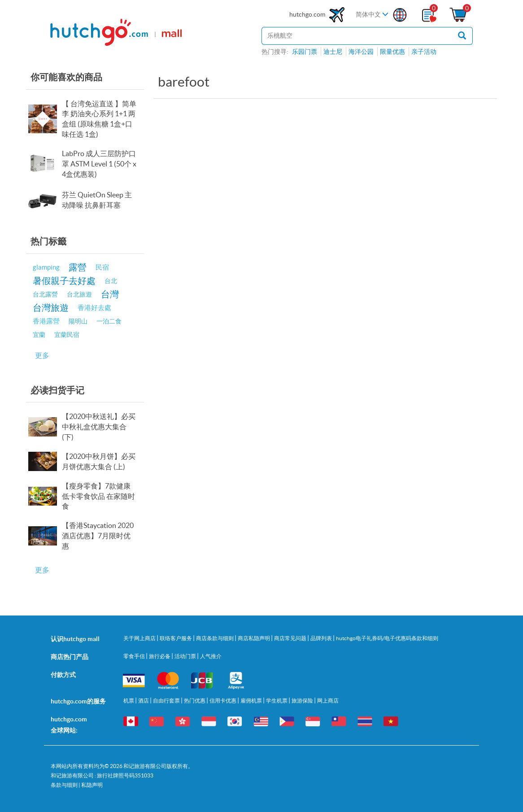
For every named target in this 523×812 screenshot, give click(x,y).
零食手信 (135, 656)
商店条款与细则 (215, 638)
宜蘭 (39, 335)
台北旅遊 (79, 294)
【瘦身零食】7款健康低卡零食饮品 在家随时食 (98, 496)
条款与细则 (64, 785)
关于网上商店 (140, 638)
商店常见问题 (291, 638)
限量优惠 (392, 52)
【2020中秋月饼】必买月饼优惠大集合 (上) (99, 461)
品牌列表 (322, 638)
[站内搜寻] (357, 36)
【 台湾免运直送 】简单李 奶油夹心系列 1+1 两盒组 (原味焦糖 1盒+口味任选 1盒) (99, 119)
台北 (111, 281)
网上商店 (328, 701)
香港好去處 (94, 308)
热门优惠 (195, 701)
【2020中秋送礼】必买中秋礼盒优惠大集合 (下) (99, 427)
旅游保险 (303, 701)
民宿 (102, 267)
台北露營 (45, 294)
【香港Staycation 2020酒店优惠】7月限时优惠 (98, 536)
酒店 (144, 701)
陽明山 (78, 321)
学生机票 (277, 701)
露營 (78, 267)
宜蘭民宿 (67, 335)
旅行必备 (160, 656)
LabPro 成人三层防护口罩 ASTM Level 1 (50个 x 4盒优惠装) (99, 164)
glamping (46, 267)
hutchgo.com (318, 15)
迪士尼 (333, 52)
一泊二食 (109, 321)
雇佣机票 (252, 701)
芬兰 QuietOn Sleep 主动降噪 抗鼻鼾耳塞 (97, 200)
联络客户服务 (176, 638)
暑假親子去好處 (64, 281)
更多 (42, 355)
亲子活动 (424, 52)
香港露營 (46, 321)
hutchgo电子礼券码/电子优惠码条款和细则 (387, 638)
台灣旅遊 (51, 308)
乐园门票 (305, 52)
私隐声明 (92, 785)
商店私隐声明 (254, 638)
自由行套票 (167, 701)
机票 (129, 701)
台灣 (110, 294)
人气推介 (211, 656)
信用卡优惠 (223, 701)
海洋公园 (361, 52)
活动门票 (186, 656)
